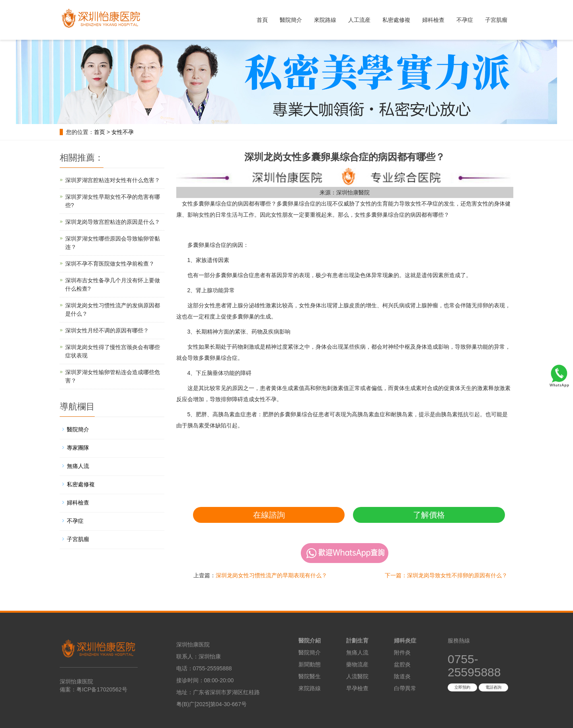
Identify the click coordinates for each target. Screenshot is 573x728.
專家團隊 (78, 448)
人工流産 (359, 20)
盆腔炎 (402, 664)
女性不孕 (123, 132)
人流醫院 (357, 676)
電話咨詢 (493, 687)
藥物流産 (357, 664)
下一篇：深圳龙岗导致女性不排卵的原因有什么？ (446, 575)
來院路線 (325, 20)
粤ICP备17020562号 (102, 689)
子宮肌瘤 (496, 20)
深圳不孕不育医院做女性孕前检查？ (110, 264)
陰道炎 (402, 676)
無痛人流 (78, 466)
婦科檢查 (433, 20)
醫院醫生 (310, 676)
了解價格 (429, 515)
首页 (99, 132)
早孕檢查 (357, 688)
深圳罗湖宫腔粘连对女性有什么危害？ (113, 180)
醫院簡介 (291, 20)
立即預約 (462, 687)
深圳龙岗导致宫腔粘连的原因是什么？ (113, 222)
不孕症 (465, 20)
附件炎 (402, 652)
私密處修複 (396, 20)
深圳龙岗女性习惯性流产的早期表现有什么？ (271, 575)
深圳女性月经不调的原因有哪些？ (107, 330)
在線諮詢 (269, 515)
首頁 (262, 20)
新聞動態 (310, 664)
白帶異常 (405, 688)
